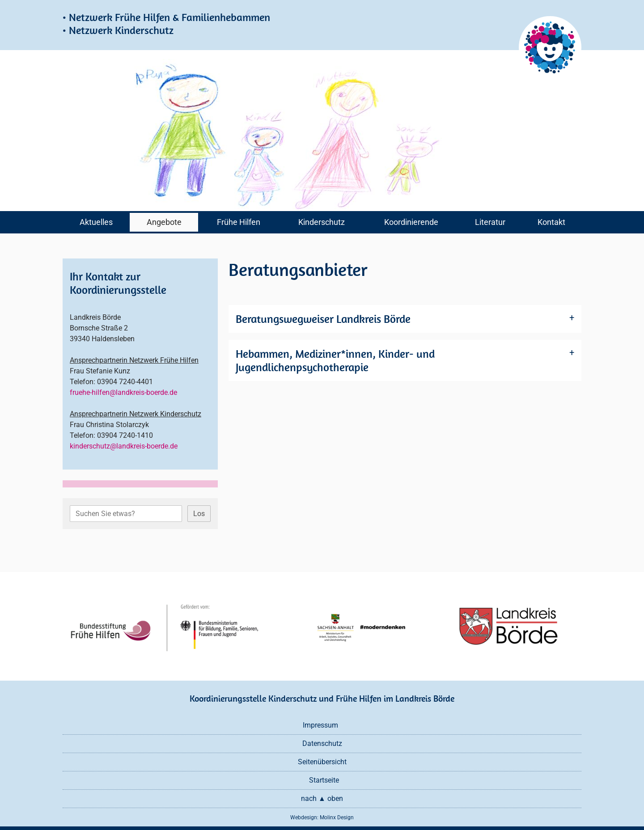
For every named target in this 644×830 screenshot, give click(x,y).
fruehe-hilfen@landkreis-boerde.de (123, 392)
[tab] (405, 319)
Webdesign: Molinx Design (322, 817)
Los (199, 514)
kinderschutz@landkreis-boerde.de (124, 446)
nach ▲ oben (322, 798)
